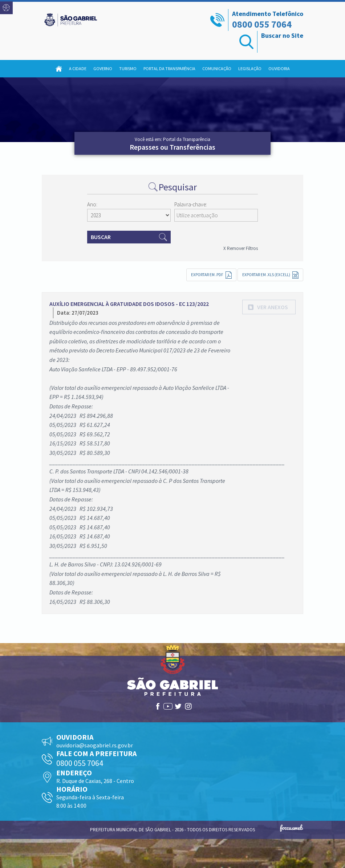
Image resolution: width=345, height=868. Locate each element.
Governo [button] (103, 68)
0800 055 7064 (262, 24)
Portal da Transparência (169, 68)
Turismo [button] (128, 68)
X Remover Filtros (241, 248)
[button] (269, 307)
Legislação (250, 68)
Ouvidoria (279, 68)
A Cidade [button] (78, 68)
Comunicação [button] (217, 68)
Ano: (92, 204)
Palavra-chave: (191, 204)
